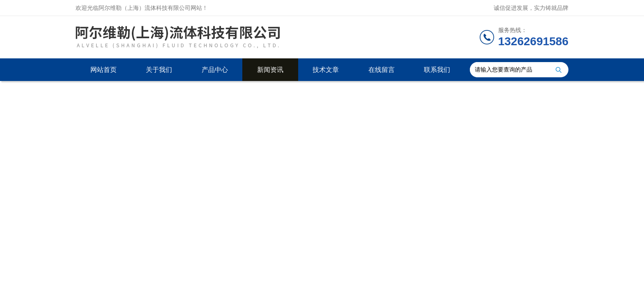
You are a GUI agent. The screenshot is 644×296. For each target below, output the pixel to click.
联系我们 (437, 70)
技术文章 (326, 70)
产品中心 (215, 70)
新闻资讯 (270, 70)
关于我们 (159, 70)
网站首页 (103, 70)
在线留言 (382, 70)
